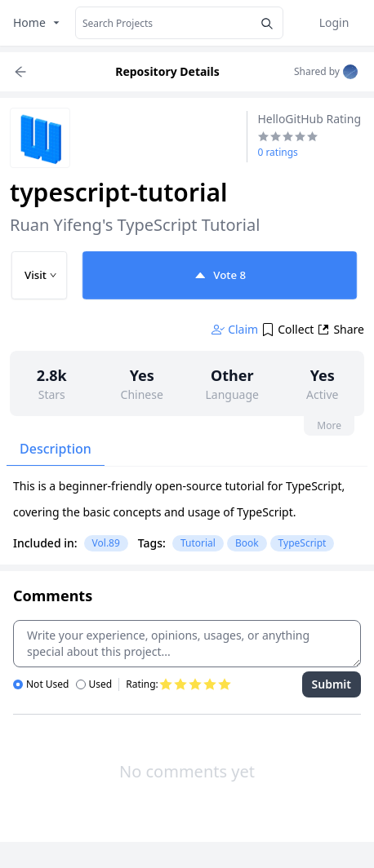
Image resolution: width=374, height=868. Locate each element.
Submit (332, 684)
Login (334, 22)
